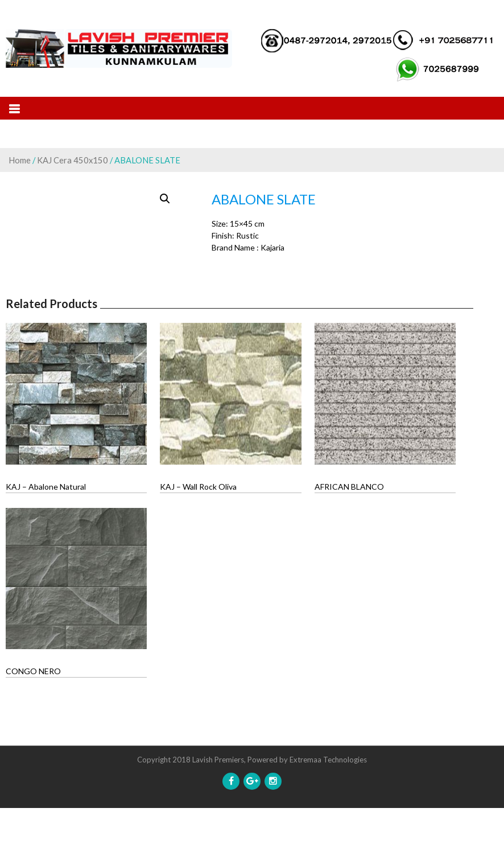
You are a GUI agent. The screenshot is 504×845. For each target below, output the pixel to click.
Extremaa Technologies (328, 797)
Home (20, 160)
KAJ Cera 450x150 (73, 160)
